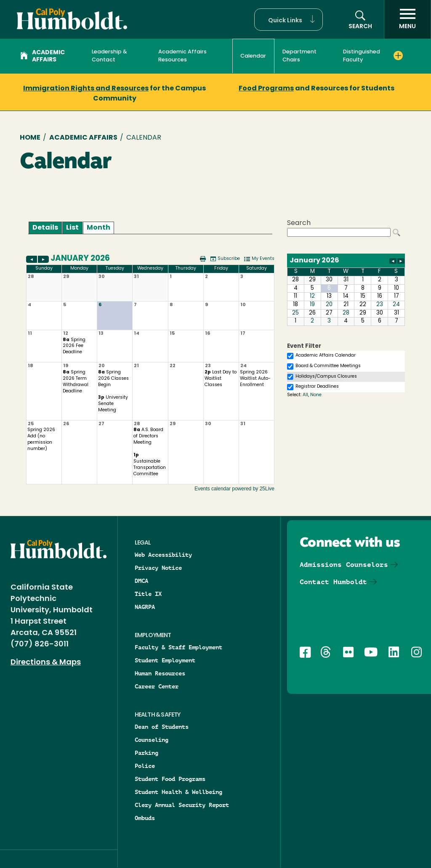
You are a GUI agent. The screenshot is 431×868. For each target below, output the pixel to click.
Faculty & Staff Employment (178, 647)
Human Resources (160, 673)
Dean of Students (162, 727)
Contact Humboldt (333, 582)
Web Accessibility (163, 555)
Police (145, 766)
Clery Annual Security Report (182, 805)
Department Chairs (299, 56)
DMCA (141, 581)
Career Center (157, 686)
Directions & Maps (46, 663)
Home (30, 138)
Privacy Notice (158, 568)
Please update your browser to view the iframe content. (150, 228)
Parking (146, 753)
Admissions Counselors (344, 565)
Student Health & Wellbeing (178, 792)
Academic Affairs (43, 56)
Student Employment (165, 660)
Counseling (152, 740)
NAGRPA (145, 607)
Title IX (148, 594)
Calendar (253, 56)
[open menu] (407, 19)
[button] (289, 20)
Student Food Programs (170, 779)
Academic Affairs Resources (182, 56)
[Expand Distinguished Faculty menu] (398, 56)
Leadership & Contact (109, 56)
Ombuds (145, 818)
